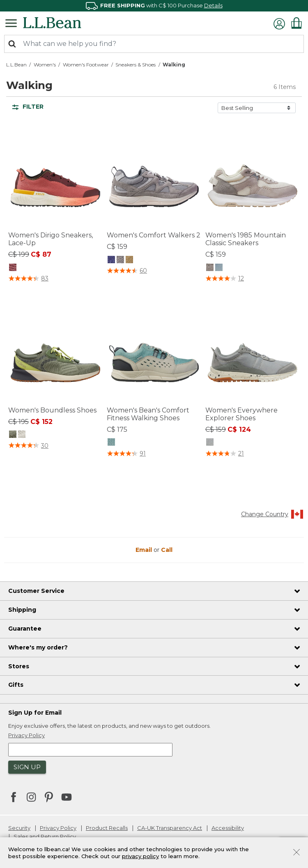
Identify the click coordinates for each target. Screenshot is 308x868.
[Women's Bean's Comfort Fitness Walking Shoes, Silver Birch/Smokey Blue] (111, 442)
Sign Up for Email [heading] (35, 713)
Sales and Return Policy (45, 836)
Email (145, 550)
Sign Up (27, 767)
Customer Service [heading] (36, 591)
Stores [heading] (19, 666)
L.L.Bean (16, 65)
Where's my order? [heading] (38, 647)
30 (45, 446)
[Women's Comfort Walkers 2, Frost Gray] (120, 259)
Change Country (272, 514)
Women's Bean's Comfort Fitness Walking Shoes (148, 414)
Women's (45, 65)
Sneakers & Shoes (136, 65)
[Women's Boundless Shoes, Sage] (13, 434)
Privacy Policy (58, 828)
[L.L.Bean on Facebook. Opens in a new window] (14, 798)
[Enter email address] (90, 750)
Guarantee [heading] (25, 629)
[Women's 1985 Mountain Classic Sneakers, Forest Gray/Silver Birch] (219, 267)
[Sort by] (257, 108)
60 (143, 271)
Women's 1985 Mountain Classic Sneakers (246, 239)
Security (19, 828)
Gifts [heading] (16, 685)
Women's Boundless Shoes (52, 410)
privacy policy (140, 856)
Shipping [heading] (22, 610)
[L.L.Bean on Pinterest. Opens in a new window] (49, 798)
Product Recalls (107, 828)
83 (45, 278)
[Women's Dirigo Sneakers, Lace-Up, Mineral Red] (13, 267)
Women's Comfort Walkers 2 (154, 235)
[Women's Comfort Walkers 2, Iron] (111, 259)
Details (213, 5)
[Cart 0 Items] (297, 23)
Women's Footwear (86, 65)
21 (241, 453)
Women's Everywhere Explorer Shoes (241, 414)
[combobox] (154, 44)
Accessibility (228, 828)
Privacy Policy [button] (26, 735)
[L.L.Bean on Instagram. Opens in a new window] (31, 798)
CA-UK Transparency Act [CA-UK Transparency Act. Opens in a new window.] (170, 828)
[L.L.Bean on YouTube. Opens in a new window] (67, 796)
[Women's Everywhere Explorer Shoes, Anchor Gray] (210, 442)
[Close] (297, 852)
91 (143, 453)
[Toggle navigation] (13, 23)
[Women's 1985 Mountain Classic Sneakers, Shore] (210, 267)
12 (241, 278)
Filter (28, 107)
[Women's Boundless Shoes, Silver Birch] (22, 434)
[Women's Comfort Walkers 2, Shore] (129, 259)
